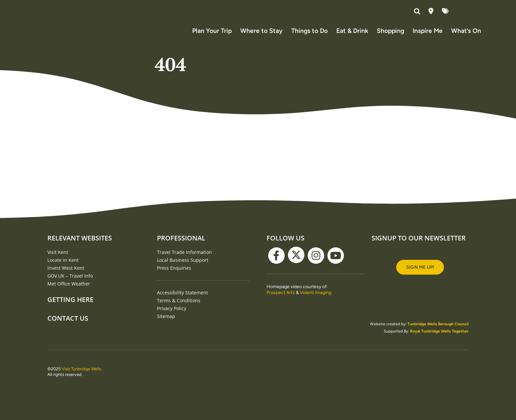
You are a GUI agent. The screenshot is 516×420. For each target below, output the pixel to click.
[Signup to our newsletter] (420, 274)
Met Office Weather (69, 291)
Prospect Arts (281, 299)
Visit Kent (58, 259)
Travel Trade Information (184, 259)
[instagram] (316, 262)
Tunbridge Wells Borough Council (438, 331)
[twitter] (296, 262)
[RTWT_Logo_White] (444, 373)
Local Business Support (183, 267)
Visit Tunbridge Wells (81, 376)
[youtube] (336, 262)
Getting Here (70, 306)
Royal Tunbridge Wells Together (439, 338)
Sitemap (166, 323)
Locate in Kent (63, 267)
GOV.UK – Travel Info (70, 283)
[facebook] (276, 262)
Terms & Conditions (179, 307)
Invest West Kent (66, 275)
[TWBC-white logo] (258, 370)
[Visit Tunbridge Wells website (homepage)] (67, 29)
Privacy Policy (172, 315)
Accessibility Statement (182, 299)
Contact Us (68, 325)
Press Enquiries (174, 275)
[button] (418, 12)
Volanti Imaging (316, 299)
